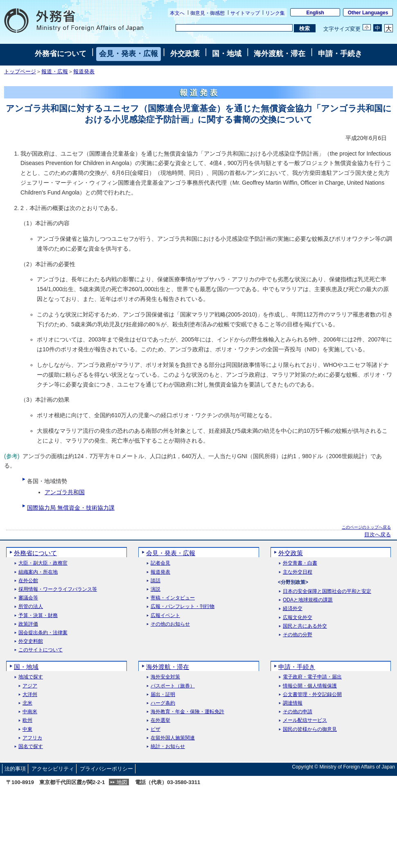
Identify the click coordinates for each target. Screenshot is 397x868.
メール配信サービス (305, 720)
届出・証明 (163, 695)
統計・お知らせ (168, 747)
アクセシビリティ (53, 769)
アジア (30, 686)
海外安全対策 (165, 677)
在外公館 (28, 581)
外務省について (61, 54)
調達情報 (293, 703)
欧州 (27, 720)
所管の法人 (31, 607)
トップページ (20, 72)
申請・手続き (340, 54)
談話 (156, 581)
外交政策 (185, 54)
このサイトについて (41, 650)
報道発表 (84, 72)
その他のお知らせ (170, 624)
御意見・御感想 (208, 13)
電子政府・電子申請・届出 (312, 677)
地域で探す (31, 677)
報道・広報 (55, 72)
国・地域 (227, 54)
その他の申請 (298, 712)
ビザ (156, 729)
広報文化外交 (298, 618)
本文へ (177, 13)
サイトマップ (245, 13)
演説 (156, 589)
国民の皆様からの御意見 (310, 729)
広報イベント (165, 616)
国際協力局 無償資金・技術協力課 (71, 508)
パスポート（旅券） (173, 686)
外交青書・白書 (300, 563)
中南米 (30, 712)
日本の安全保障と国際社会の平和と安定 (327, 591)
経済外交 (293, 609)
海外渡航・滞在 (280, 54)
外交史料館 (31, 641)
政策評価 (28, 624)
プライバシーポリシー (106, 769)
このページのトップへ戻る (366, 527)
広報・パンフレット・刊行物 (183, 607)
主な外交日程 (298, 572)
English (315, 13)
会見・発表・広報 (129, 54)
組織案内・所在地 (38, 572)
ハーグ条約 (163, 703)
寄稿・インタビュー (173, 598)
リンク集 (275, 13)
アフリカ (32, 738)
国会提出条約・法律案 (43, 633)
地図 (122, 782)
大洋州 (30, 695)
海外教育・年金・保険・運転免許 (187, 712)
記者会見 (160, 563)
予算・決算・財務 (38, 616)
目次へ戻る (378, 535)
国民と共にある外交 (305, 626)
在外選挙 (160, 720)
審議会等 (28, 598)
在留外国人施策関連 (173, 738)
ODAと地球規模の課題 (308, 600)
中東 (27, 729)
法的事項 (15, 769)
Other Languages (368, 13)
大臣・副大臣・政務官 (43, 563)
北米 (27, 703)
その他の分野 (298, 635)
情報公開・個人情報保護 (310, 686)
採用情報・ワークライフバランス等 (58, 589)
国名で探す (31, 747)
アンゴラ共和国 (65, 492)
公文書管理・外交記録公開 (312, 695)
